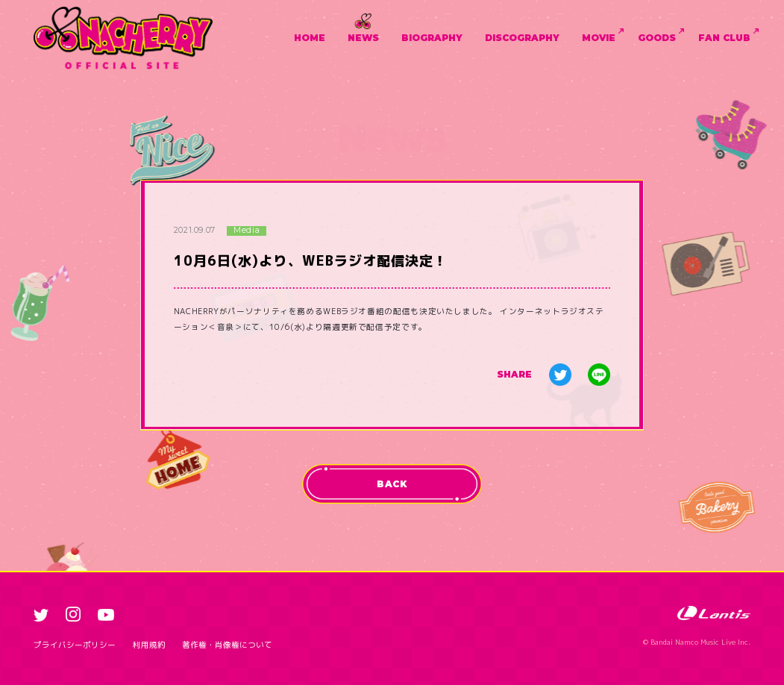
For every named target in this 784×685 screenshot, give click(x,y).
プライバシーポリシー (75, 645)
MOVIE (599, 38)
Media (247, 231)
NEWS (363, 38)
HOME (310, 38)
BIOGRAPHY (432, 38)
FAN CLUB (724, 38)
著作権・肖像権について (227, 645)
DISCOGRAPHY (522, 38)
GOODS (657, 38)
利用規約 (149, 645)
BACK (392, 484)
